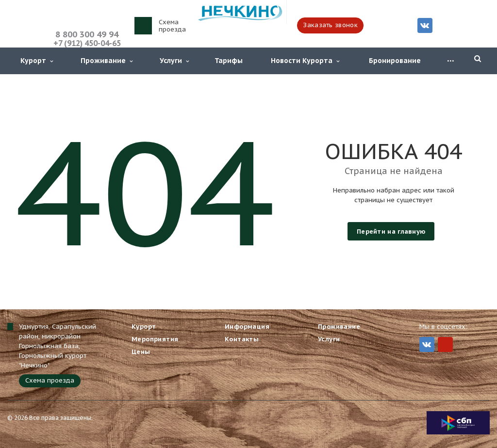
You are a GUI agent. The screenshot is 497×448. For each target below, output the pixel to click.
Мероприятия (155, 339)
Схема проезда (172, 26)
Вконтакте (425, 25)
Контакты (242, 339)
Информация (247, 327)
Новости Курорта (305, 61)
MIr (445, 344)
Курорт (37, 61)
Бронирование (395, 61)
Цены (141, 352)
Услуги (174, 61)
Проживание (107, 61)
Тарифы (229, 61)
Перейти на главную (391, 232)
